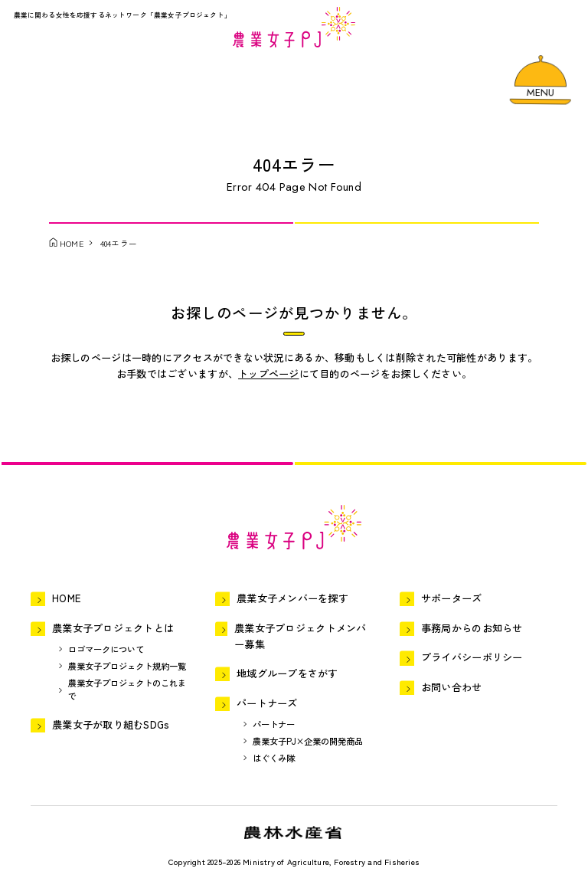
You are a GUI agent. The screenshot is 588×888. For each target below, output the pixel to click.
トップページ (269, 374)
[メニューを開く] (541, 79)
